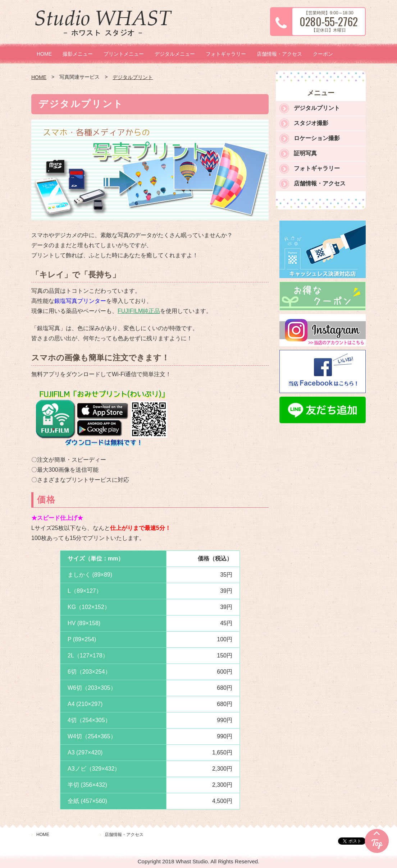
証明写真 (305, 153)
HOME (44, 54)
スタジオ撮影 (311, 123)
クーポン (323, 54)
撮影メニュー (78, 54)
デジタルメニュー (175, 54)
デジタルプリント (133, 77)
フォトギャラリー (226, 54)
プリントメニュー (124, 54)
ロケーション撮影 (317, 138)
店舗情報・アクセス (279, 54)
